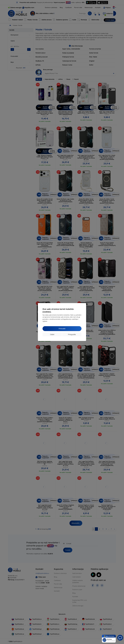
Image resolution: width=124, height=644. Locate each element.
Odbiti (52, 334)
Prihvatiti (62, 329)
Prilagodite (72, 334)
